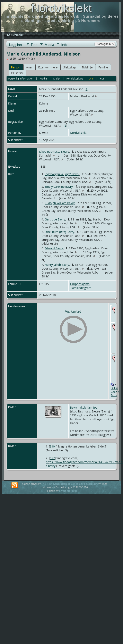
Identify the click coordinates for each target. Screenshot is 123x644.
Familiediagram (81, 288)
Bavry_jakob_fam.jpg (84, 407)
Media (49, 45)
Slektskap (70, 67)
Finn (34, 45)
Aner (29, 67)
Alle (91, 79)
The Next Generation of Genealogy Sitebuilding (70, 484)
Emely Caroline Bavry (59, 187)
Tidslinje (87, 67)
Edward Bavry (54, 248)
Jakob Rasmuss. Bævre (54, 152)
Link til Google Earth (115, 392)
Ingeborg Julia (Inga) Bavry (62, 174)
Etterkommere (48, 67)
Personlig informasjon (21, 79)
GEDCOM (17, 73)
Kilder (57, 79)
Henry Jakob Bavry (57, 265)
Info (64, 45)
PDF (102, 79)
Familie (103, 67)
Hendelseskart (74, 79)
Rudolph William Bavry (60, 203)
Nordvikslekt (61, 8)
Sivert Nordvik (68, 491)
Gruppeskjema (80, 284)
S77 (52, 458)
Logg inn (15, 45)
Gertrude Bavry (55, 219)
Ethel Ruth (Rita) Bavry (59, 232)
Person (16, 67)
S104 (53, 446)
